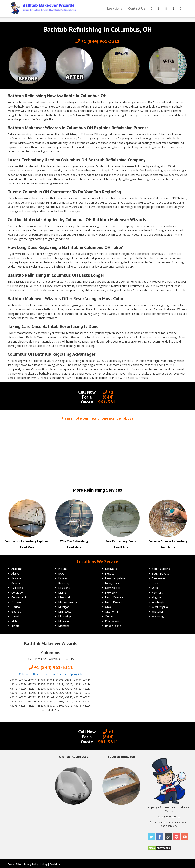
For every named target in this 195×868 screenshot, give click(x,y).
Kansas (63, 578)
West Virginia (160, 607)
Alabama (17, 569)
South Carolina (161, 569)
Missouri (64, 621)
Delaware (17, 602)
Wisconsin (158, 612)
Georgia (16, 612)
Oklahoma (111, 612)
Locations (115, 8)
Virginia (156, 597)
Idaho (15, 621)
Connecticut (19, 597)
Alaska (15, 573)
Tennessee (159, 578)
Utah (155, 588)
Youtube (185, 837)
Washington (159, 602)
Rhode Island (113, 626)
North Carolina (114, 597)
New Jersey (112, 583)
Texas (156, 583)
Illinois (15, 626)
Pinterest (177, 837)
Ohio (108, 607)
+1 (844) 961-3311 (98, 41)
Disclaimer (55, 864)
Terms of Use (15, 864)
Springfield (76, 674)
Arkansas (17, 583)
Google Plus (168, 837)
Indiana (63, 569)
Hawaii (16, 616)
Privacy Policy (31, 864)
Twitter (151, 837)
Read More (27, 547)
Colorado (17, 593)
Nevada (110, 573)
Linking (44, 864)
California (17, 588)
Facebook (160, 837)
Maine (62, 593)
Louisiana (64, 588)
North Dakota (114, 602)
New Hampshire (115, 578)
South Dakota (161, 573)
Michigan (64, 607)
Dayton (38, 674)
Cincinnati (62, 674)
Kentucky (64, 583)
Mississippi (65, 616)
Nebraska (111, 569)
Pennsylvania (113, 621)
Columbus (25, 674)
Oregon (110, 616)
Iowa (61, 573)
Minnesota (65, 612)
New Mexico (113, 588)
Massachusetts (68, 602)
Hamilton (49, 674)
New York (111, 593)
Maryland (64, 597)
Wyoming (158, 616)
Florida (16, 607)
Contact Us (137, 8)
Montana (64, 626)
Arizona (16, 578)
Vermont (157, 593)
